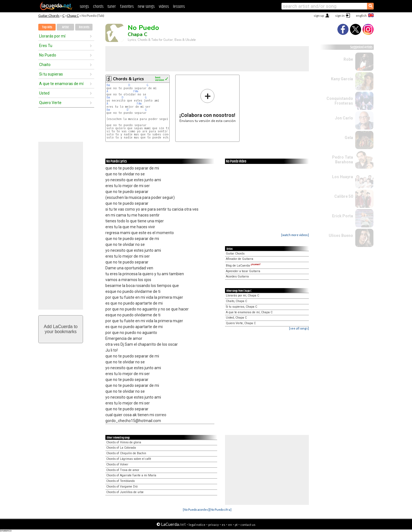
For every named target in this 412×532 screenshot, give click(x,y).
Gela (349, 138)
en (230, 525)
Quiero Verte (50, 103)
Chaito (45, 65)
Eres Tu (46, 46)
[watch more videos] (295, 235)
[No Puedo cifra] (220, 509)
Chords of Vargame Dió (122, 487)
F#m (136, 91)
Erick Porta (343, 216)
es (223, 525)
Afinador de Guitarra (240, 259)
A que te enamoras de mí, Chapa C (249, 312)
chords (98, 7)
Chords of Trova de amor (123, 470)
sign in (340, 16)
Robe (348, 59)
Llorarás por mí (52, 36)
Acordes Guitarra (237, 276)
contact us (248, 525)
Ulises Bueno (341, 236)
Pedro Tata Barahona (343, 160)
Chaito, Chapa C (236, 301)
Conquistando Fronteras (340, 101)
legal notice (197, 525)
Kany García (342, 79)
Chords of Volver (117, 464)
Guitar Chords (49, 16)
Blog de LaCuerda (243, 266)
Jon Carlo (344, 118)
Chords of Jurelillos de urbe (125, 492)
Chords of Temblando (120, 481)
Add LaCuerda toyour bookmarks (61, 329)
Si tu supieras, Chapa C (241, 307)
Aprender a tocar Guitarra (243, 271)
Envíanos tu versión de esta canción (208, 106)
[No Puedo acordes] (196, 509)
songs (84, 7)
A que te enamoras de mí (61, 84)
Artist (65, 27)
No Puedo (48, 55)
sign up (319, 16)
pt (236, 525)
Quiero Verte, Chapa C (241, 323)
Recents (84, 27)
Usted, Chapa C (236, 318)
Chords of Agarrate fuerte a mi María (131, 475)
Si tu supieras (51, 74)
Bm (108, 85)
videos (164, 7)
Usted (44, 93)
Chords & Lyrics (128, 79)
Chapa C (73, 16)
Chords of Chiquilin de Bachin (126, 453)
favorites (127, 7)
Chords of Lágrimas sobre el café (129, 459)
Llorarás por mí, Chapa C (242, 296)
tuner (112, 7)
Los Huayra (343, 177)
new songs (146, 7)
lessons (179, 7)
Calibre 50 (344, 196)
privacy (214, 525)
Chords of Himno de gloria (124, 442)
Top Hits (47, 27)
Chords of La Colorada (121, 448)
